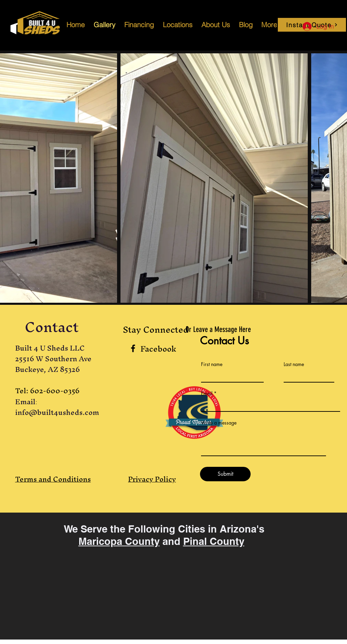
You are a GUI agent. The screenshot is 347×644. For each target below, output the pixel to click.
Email (207, 394)
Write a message (219, 423)
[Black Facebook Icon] (133, 348)
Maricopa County (119, 541)
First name (212, 364)
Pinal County (214, 541)
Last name (294, 364)
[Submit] (225, 474)
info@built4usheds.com (57, 412)
